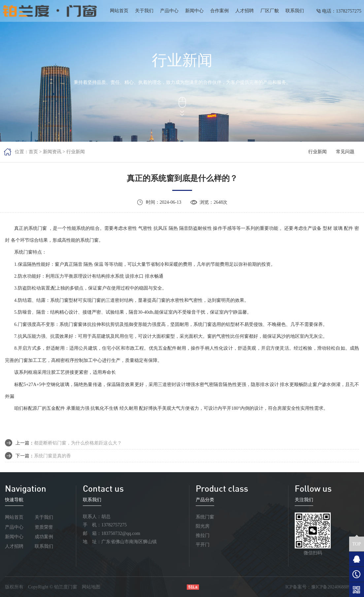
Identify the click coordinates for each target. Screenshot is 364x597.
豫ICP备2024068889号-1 (335, 587)
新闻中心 (194, 11)
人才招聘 (245, 11)
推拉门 (203, 535)
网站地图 (91, 587)
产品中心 (169, 11)
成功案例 (44, 537)
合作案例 (219, 11)
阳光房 (203, 526)
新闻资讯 (52, 152)
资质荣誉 (44, 527)
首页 (33, 152)
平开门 (203, 545)
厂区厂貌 (270, 11)
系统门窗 (205, 517)
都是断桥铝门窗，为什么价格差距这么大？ (78, 443)
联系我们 (295, 11)
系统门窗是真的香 (52, 456)
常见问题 (345, 152)
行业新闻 (76, 152)
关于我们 (144, 11)
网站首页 (119, 11)
